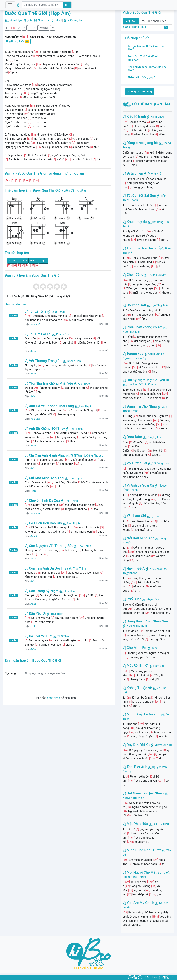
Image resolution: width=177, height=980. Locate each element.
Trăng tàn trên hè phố (141, 248)
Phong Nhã (155, 174)
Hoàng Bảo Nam (137, 626)
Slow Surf (35, 324)
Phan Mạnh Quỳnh (21, 20)
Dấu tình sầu (134, 305)
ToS (147, 977)
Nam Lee (159, 666)
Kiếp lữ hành (134, 116)
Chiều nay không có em (143, 327)
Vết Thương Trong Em (44, 361)
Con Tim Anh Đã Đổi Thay (46, 568)
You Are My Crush (139, 903)
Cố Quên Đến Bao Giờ (43, 523)
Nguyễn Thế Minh (133, 798)
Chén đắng (133, 275)
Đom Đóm (132, 437)
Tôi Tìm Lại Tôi (38, 334)
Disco (33, 351)
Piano (33, 261)
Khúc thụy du (135, 222)
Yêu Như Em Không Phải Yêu (49, 383)
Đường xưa (133, 354)
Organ (43, 261)
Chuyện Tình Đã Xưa (42, 501)
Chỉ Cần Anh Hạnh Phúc (45, 455)
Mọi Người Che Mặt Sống (144, 872)
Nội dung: (11, 673)
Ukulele (23, 261)
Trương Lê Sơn (157, 275)
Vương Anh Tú (163, 745)
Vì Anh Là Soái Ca (138, 485)
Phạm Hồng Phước (134, 877)
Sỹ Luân (156, 516)
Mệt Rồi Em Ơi (136, 666)
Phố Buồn (132, 599)
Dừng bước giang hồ (140, 143)
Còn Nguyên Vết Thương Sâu (49, 546)
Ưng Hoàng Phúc (18, 41)
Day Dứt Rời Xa (136, 745)
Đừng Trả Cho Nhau (140, 406)
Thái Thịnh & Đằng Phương (85, 456)
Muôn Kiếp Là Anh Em (142, 714)
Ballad (58, 20)
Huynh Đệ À (134, 568)
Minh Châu (157, 117)
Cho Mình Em (135, 648)
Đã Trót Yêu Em (39, 636)
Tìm (67, 5)
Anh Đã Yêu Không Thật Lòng (49, 406)
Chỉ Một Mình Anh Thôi (45, 478)
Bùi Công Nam (161, 463)
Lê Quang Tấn (75, 20)
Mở (131, 21)
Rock (33, 626)
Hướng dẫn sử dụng (140, 91)
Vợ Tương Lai (135, 463)
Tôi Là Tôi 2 (36, 311)
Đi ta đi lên (133, 173)
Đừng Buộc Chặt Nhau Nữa (145, 621)
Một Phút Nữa (135, 824)
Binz (155, 648)
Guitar (12, 261)
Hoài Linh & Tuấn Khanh (141, 384)
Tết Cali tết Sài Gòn (139, 196)
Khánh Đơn (56, 312)
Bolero (34, 649)
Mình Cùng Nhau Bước (142, 850)
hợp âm (14, 218)
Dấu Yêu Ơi (35, 613)
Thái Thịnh (83, 406)
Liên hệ (156, 977)
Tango (33, 491)
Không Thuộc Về (137, 688)
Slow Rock (35, 419)
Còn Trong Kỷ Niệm (42, 591)
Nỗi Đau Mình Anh (139, 538)
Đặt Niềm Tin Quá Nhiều (143, 793)
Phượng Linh (155, 437)
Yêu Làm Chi (134, 516)
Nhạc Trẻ (43, 20)
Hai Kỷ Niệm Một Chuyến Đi (146, 380)
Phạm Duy (153, 599)
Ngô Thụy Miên (160, 305)
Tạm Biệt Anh (135, 767)
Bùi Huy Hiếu (161, 824)
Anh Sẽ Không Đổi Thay (45, 429)
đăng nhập (53, 698)
